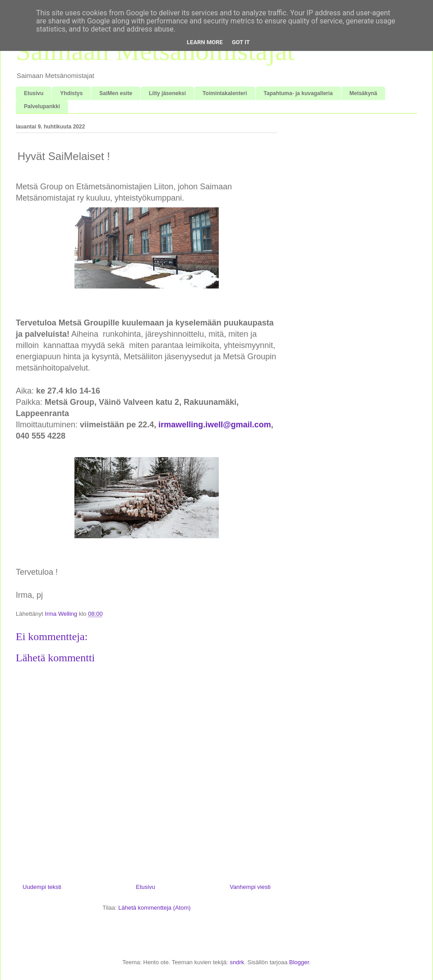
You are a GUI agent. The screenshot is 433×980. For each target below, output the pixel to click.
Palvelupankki (42, 106)
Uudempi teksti (42, 887)
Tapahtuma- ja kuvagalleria (298, 93)
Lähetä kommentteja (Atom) (154, 908)
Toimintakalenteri (225, 93)
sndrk (237, 962)
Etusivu (34, 93)
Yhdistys (71, 93)
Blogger (299, 962)
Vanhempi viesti (250, 887)
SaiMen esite (116, 93)
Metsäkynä (363, 93)
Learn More (205, 42)
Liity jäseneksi (167, 93)
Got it (241, 42)
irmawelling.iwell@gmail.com (215, 425)
